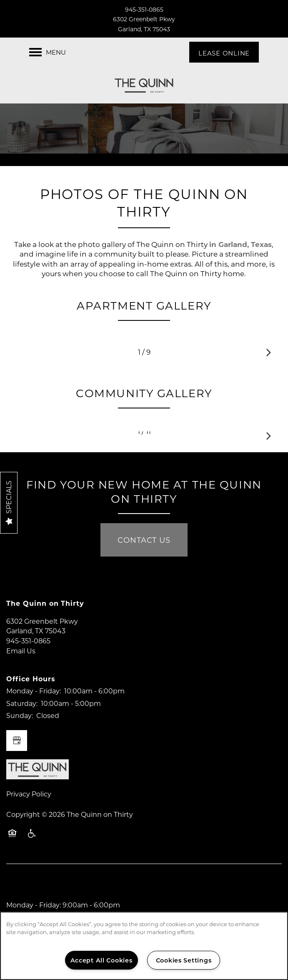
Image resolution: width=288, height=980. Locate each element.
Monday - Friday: (34, 691)
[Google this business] (17, 741)
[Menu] (48, 52)
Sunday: (20, 715)
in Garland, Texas (240, 244)
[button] (224, 52)
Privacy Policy (29, 794)
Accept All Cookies (101, 960)
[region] (144, 946)
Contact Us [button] (144, 540)
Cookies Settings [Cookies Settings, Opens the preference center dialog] (184, 960)
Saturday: (22, 703)
